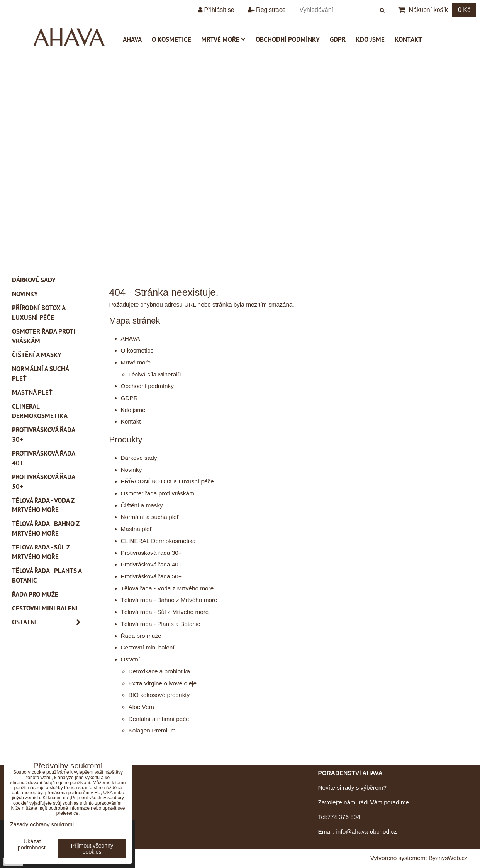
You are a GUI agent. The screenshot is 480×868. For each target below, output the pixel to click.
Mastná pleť (137, 529)
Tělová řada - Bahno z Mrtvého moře (169, 600)
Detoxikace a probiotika (159, 671)
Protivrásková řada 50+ (151, 576)
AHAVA (132, 39)
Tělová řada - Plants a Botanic (161, 624)
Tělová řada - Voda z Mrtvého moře (167, 588)
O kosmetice (171, 39)
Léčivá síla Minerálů (155, 374)
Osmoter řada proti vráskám (158, 493)
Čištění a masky (142, 505)
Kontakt (408, 39)
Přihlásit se (216, 10)
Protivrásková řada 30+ (151, 553)
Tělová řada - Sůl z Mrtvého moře (165, 612)
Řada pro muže (141, 636)
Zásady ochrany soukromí (42, 824)
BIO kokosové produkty (159, 695)
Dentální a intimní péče (159, 719)
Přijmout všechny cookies (92, 849)
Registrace (267, 10)
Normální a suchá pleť (150, 517)
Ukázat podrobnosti (32, 845)
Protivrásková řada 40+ (151, 564)
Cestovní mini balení (148, 647)
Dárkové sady (139, 458)
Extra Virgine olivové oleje (163, 683)
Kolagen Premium (152, 730)
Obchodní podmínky (288, 39)
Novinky (131, 470)
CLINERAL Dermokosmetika (158, 541)
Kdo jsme (370, 39)
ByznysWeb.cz (448, 858)
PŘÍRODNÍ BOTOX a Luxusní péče (167, 481)
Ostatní (131, 659)
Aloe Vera (142, 707)
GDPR (338, 39)
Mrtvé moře (223, 39)
